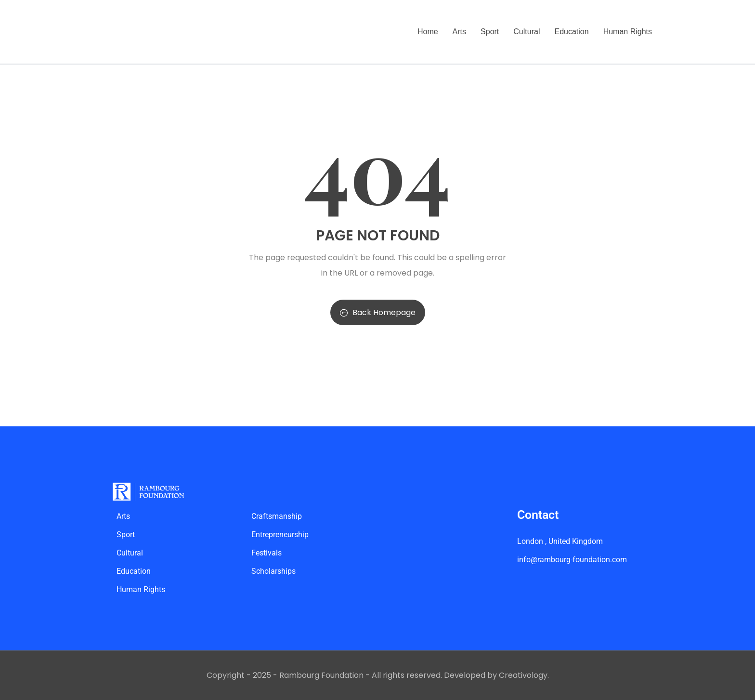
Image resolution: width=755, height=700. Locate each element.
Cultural (527, 32)
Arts (459, 32)
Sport (490, 32)
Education (571, 32)
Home (428, 32)
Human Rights (628, 32)
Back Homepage (378, 312)
